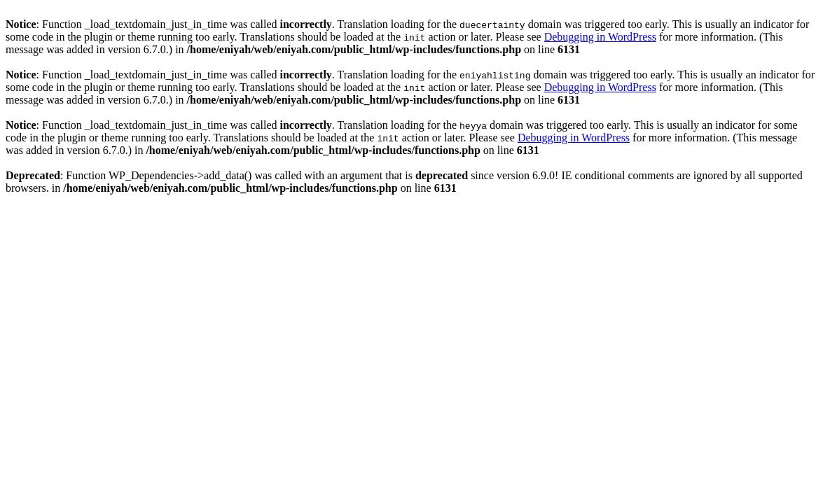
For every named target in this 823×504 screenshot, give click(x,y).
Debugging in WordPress (600, 37)
